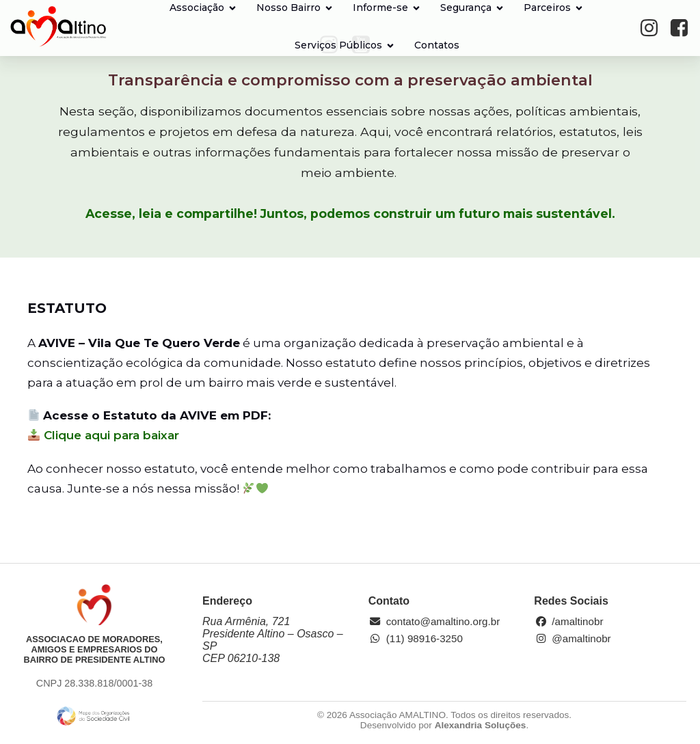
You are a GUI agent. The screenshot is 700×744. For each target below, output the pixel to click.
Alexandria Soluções (481, 725)
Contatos (437, 45)
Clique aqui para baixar (104, 435)
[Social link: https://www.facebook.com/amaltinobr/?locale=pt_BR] (684, 28)
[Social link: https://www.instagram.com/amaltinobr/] (654, 28)
